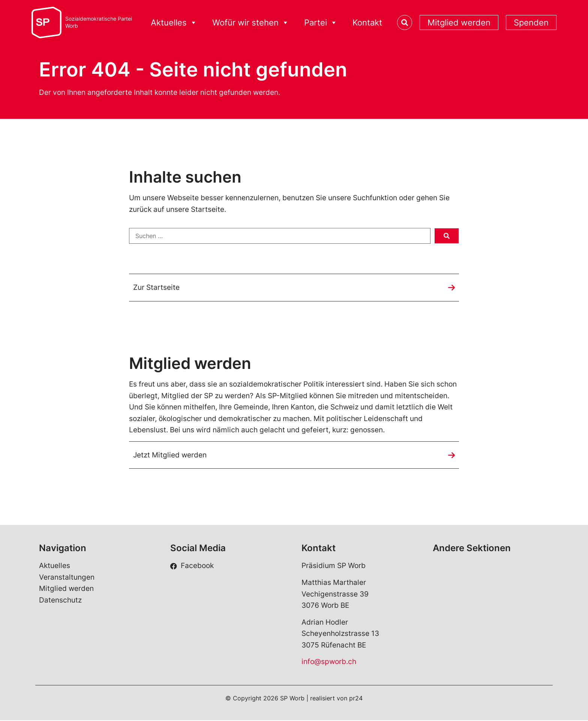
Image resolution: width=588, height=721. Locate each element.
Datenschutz (60, 600)
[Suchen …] (280, 236)
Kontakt (367, 22)
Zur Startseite (156, 287)
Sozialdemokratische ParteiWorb (99, 22)
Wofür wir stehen (251, 23)
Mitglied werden (459, 22)
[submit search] (447, 236)
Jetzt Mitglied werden (170, 455)
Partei (321, 23)
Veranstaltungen (67, 578)
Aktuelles (174, 23)
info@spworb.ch (329, 662)
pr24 (356, 699)
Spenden (531, 22)
